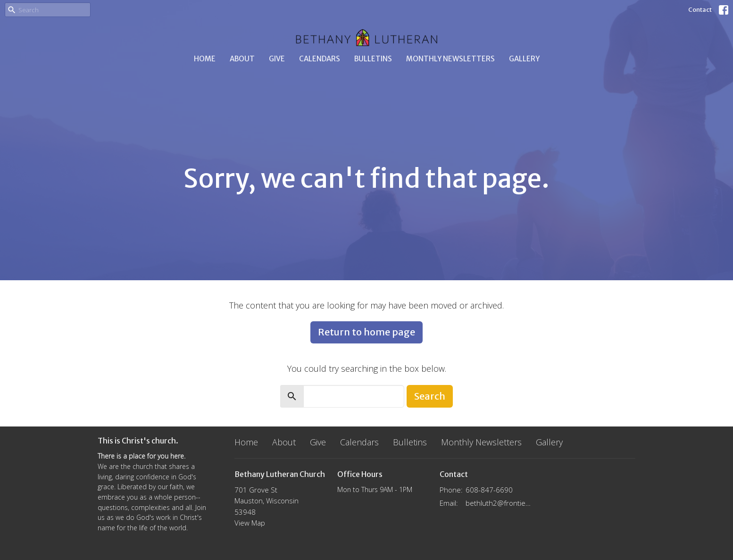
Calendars (320, 59)
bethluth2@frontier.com (499, 503)
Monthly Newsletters (450, 59)
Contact (700, 10)
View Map (250, 523)
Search (430, 396)
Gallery (524, 59)
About (242, 59)
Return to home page (366, 332)
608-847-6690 (489, 490)
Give (277, 59)
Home (205, 59)
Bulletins (373, 59)
